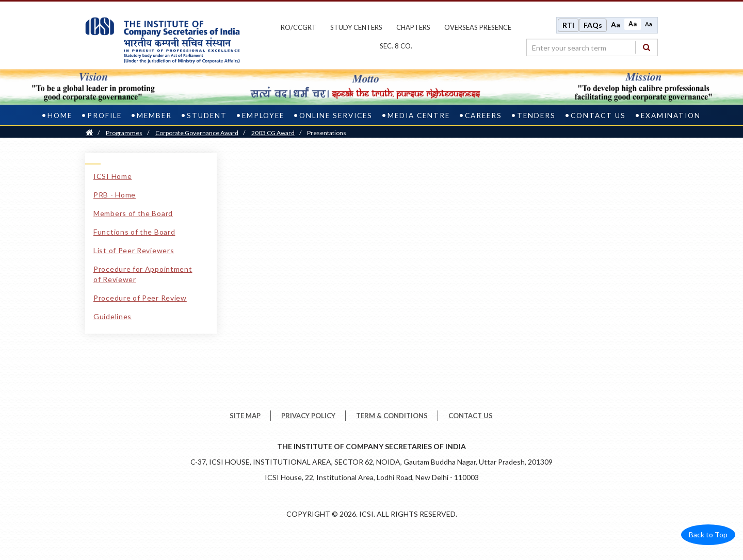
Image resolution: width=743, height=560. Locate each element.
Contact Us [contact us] (598, 116)
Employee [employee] (263, 116)
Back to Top (708, 534)
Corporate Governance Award (197, 133)
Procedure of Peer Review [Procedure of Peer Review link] (140, 298)
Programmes (124, 133)
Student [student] (207, 116)
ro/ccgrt (298, 27)
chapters (413, 27)
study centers (356, 27)
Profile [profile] (104, 116)
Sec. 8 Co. (396, 46)
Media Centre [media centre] (419, 116)
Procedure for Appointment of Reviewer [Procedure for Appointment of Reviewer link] (143, 274)
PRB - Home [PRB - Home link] (115, 195)
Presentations (327, 133)
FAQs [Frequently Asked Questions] (593, 25)
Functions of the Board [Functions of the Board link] (134, 232)
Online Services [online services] (336, 116)
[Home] (89, 133)
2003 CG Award (273, 133)
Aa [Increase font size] (616, 24)
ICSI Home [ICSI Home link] (112, 176)
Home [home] (60, 116)
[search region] (592, 47)
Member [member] (154, 116)
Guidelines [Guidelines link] (112, 316)
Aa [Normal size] (633, 24)
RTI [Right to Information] (568, 25)
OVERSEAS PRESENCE (478, 27)
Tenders (536, 116)
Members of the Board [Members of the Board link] (133, 213)
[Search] (647, 47)
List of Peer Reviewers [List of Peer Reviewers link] (134, 250)
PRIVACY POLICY (308, 416)
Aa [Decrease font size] (649, 24)
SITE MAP (245, 416)
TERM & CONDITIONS (392, 416)
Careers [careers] (483, 116)
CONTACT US (471, 416)
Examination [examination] (671, 116)
